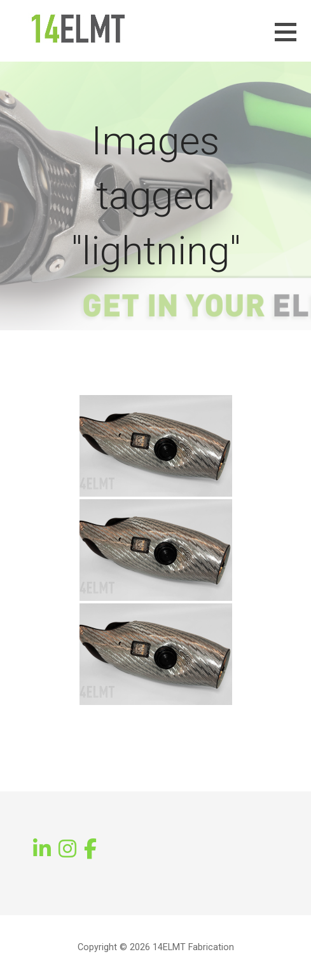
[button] (293, 40)
